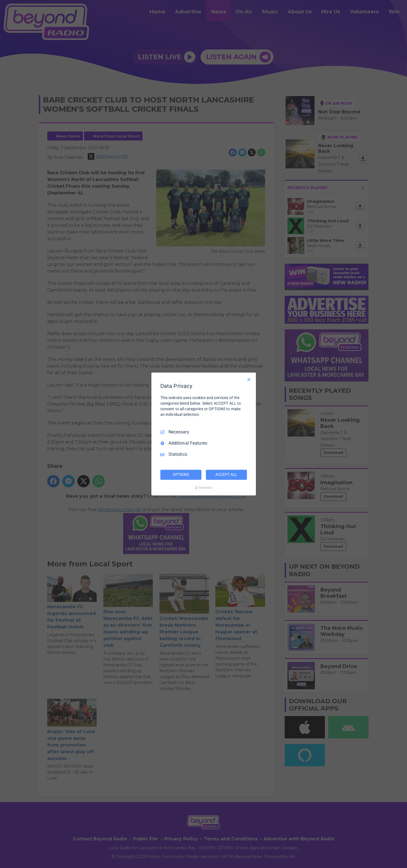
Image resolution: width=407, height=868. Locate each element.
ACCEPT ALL (226, 474)
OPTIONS (181, 474)
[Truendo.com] (204, 488)
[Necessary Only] (249, 380)
